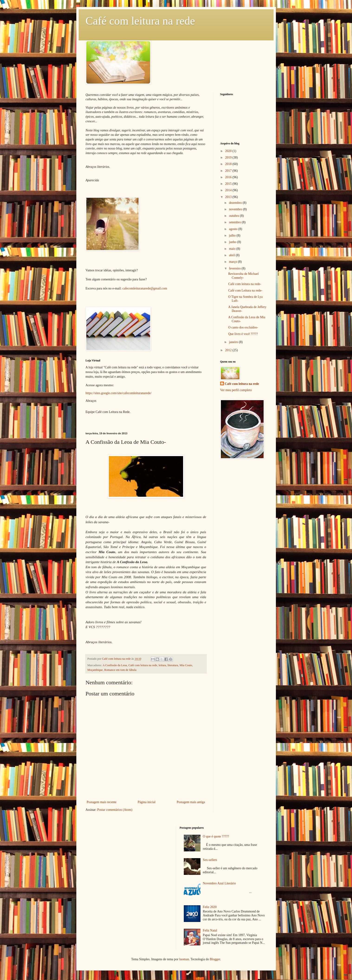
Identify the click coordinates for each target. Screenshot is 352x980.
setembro (235, 222)
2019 (229, 157)
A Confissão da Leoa (115, 665)
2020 (229, 151)
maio (233, 249)
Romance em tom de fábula (120, 670)
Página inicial (147, 802)
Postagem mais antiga (191, 802)
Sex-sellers (210, 860)
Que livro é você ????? (243, 334)
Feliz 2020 (210, 907)
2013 (229, 197)
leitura (162, 665)
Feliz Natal (210, 930)
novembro (236, 209)
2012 (229, 350)
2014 (229, 190)
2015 (229, 184)
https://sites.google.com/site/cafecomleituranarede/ (119, 393)
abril (232, 255)
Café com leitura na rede (140, 21)
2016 (229, 177)
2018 (229, 164)
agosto (234, 229)
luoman (184, 959)
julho (233, 235)
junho (233, 242)
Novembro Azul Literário (219, 883)
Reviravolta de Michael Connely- (243, 276)
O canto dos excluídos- (243, 327)
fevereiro (235, 268)
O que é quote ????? (216, 836)
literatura (173, 665)
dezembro (236, 203)
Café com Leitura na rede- (245, 290)
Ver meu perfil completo (236, 390)
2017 (229, 171)
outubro (234, 216)
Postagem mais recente (102, 802)
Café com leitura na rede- (245, 284)
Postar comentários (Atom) (115, 810)
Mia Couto (186, 665)
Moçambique (95, 670)
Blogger (215, 959)
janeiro (234, 342)
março (233, 262)
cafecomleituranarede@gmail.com (145, 288)
